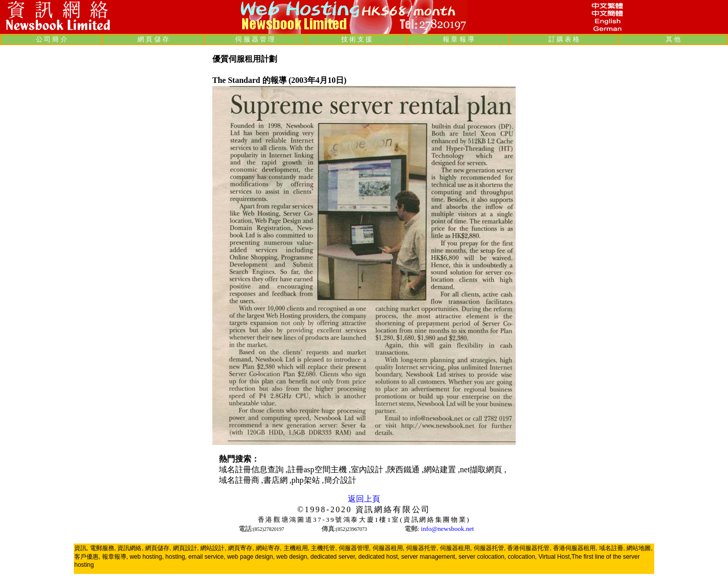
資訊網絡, (130, 548)
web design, (293, 557)
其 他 (673, 39)
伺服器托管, (422, 548)
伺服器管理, (355, 548)
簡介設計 (340, 480)
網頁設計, (186, 548)
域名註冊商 (240, 480)
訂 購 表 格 (564, 39)
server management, (429, 557)
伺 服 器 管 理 (255, 39)
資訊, (81, 548)
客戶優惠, (87, 557)
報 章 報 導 (459, 39)
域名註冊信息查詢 (252, 469)
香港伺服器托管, (529, 548)
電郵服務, (103, 548)
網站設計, (213, 548)
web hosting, (146, 557)
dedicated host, (379, 557)
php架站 (307, 480)
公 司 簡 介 (52, 39)
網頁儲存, (158, 548)
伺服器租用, (389, 548)
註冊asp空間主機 (318, 469)
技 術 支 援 (357, 39)
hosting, (176, 557)
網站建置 (441, 469)
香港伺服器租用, (575, 548)
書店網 (277, 480)
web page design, (251, 557)
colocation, (522, 557)
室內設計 (368, 469)
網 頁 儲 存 (153, 39)
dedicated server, (333, 557)
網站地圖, (639, 548)
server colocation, (482, 557)
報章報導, (115, 557)
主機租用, (297, 548)
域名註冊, (612, 548)
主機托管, (324, 548)
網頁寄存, (241, 548)
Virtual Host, (555, 557)
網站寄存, (269, 548)
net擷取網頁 (482, 469)
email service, (207, 557)
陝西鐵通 (404, 469)
